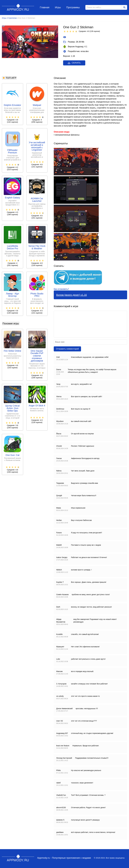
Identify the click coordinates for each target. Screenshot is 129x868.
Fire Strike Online (12, 351)
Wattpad (37, 105)
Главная (45, 7)
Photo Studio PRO (37, 295)
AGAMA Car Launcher (37, 200)
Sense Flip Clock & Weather (37, 247)
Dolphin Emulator (12, 105)
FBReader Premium (12, 151)
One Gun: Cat (12, 455)
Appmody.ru (18, 7)
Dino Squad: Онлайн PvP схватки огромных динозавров (37, 356)
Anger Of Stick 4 (37, 406)
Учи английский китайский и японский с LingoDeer (37, 146)
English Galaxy (12, 198)
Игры (58, 7)
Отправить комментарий (67, 349)
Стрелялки (12, 18)
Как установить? (61, 289)
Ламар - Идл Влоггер (12, 295)
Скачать (74, 63)
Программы (73, 7)
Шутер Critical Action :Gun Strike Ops (12, 408)
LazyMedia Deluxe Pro (12, 247)
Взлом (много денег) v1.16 (71, 295)
